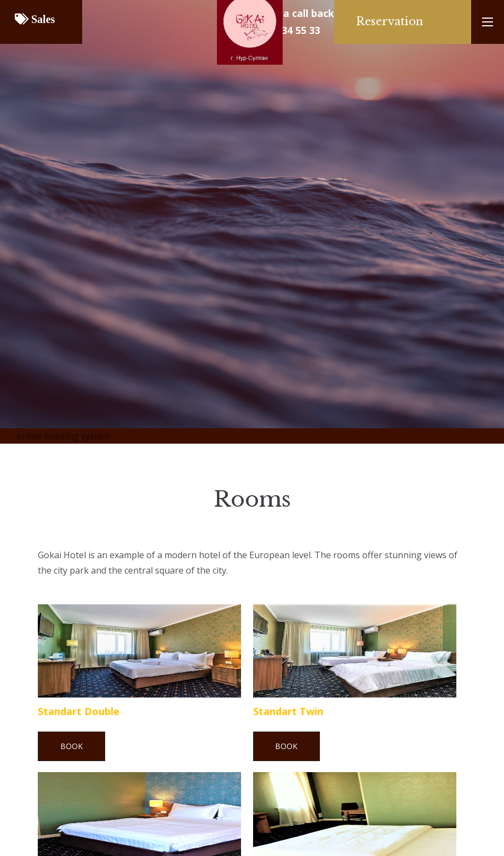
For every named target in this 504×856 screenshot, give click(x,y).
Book (71, 746)
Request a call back (287, 13)
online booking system (63, 436)
